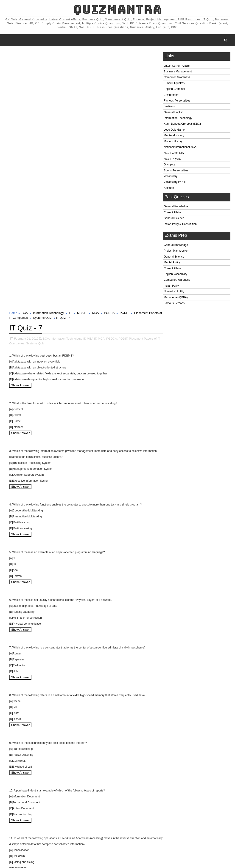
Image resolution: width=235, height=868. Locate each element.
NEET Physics (173, 159)
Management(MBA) (176, 298)
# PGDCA (117, 837)
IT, (84, 80)
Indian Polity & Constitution (180, 224)
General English (174, 113)
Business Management (178, 72)
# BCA (24, 837)
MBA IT (82, 55)
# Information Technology (49, 837)
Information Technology (178, 118)
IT (71, 55)
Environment (172, 95)
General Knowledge (176, 207)
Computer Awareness (177, 78)
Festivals (169, 107)
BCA (25, 55)
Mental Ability (172, 263)
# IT (73, 837)
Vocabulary (171, 176)
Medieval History (174, 136)
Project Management (177, 251)
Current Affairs (173, 213)
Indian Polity (171, 286)
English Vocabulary (176, 274)
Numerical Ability (174, 292)
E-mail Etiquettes (174, 83)
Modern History (173, 142)
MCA (95, 55)
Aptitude (169, 188)
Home (13, 55)
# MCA (101, 837)
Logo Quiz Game (174, 130)
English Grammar (175, 89)
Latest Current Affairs (177, 66)
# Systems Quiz (69, 842)
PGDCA (109, 55)
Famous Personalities (177, 101)
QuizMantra (117, 9)
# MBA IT (86, 837)
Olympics (169, 165)
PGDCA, (112, 80)
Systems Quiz (56, 60)
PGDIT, (123, 80)
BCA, (46, 80)
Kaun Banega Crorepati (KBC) (182, 124)
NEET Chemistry (174, 153)
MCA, (102, 80)
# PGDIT (134, 837)
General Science (174, 219)
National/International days (180, 147)
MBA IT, (92, 80)
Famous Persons (174, 303)
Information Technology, (66, 80)
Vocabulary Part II (175, 182)
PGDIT (124, 55)
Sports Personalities (176, 171)
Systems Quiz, (39, 85)
